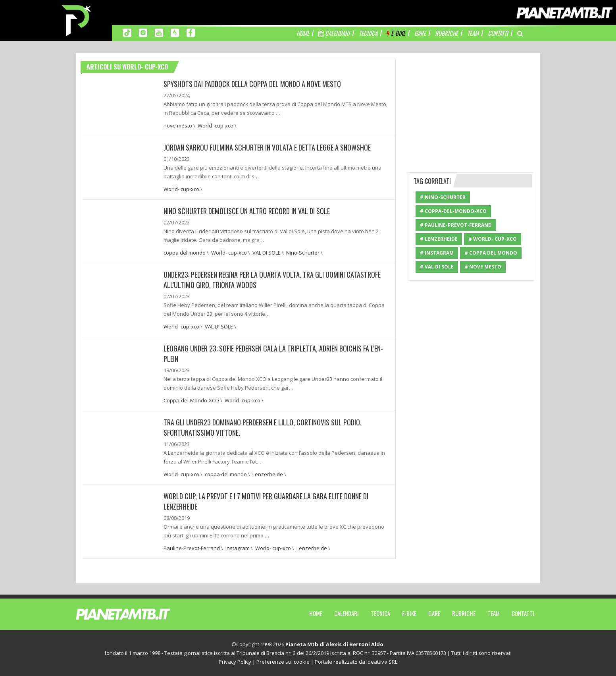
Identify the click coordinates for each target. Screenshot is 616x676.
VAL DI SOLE (267, 253)
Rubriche (464, 613)
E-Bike (409, 613)
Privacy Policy (235, 662)
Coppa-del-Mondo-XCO (191, 400)
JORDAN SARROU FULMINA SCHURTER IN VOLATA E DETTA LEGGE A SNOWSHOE (267, 147)
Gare (434, 613)
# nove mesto (483, 267)
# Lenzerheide (439, 239)
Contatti (523, 613)
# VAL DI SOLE (437, 267)
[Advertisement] (471, 108)
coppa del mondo (185, 253)
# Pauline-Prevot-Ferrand (456, 225)
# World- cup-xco (493, 239)
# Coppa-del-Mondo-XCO (453, 211)
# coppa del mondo (491, 253)
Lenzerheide (268, 474)
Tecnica (380, 613)
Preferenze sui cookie (283, 662)
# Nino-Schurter (443, 197)
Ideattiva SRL (382, 662)
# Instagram (437, 253)
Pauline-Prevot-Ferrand (192, 548)
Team (494, 613)
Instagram (238, 548)
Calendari (346, 613)
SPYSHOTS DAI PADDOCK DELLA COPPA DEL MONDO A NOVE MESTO (252, 84)
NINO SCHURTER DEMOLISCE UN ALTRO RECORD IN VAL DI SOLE (247, 211)
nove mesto (178, 126)
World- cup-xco (216, 126)
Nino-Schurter (303, 253)
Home (316, 613)
